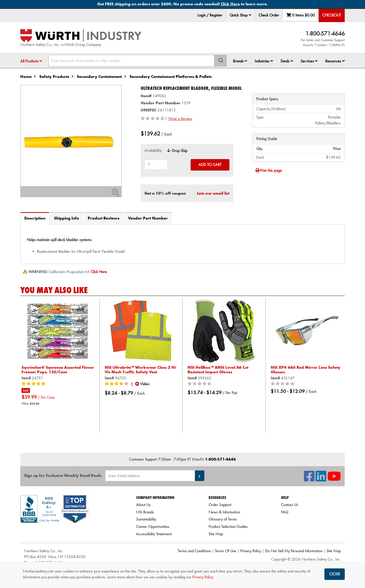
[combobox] (138, 61)
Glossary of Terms (223, 519)
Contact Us (290, 505)
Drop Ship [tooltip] (180, 151)
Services (309, 61)
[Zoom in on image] (71, 136)
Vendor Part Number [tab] (148, 218)
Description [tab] (35, 218)
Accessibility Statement (154, 534)
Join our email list (213, 193)
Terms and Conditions (194, 551)
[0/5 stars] (200, 384)
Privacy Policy (251, 551)
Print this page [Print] (268, 170)
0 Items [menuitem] (301, 15)
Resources (335, 61)
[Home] (81, 36)
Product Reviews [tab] (104, 218)
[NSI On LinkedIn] (321, 479)
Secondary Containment (99, 77)
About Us (143, 505)
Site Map (216, 534)
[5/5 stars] (34, 384)
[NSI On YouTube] (334, 479)
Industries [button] (264, 61)
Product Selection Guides (228, 526)
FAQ (285, 512)
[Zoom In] (116, 194)
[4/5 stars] (117, 384)
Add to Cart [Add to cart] (210, 165)
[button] (250, 15)
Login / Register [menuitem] (210, 15)
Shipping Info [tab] (67, 218)
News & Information (224, 512)
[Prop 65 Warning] (99, 272)
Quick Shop (240, 15)
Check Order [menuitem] (269, 15)
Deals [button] (287, 61)
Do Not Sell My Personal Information (294, 551)
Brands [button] (240, 61)
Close (335, 574)
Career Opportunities (153, 526)
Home (26, 77)
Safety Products (54, 77)
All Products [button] (31, 61)
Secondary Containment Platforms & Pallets (171, 77)
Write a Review (180, 119)
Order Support (220, 505)
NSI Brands (145, 512)
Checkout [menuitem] (332, 15)
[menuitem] (241, 15)
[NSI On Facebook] (309, 479)
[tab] (182, 244)
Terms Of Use (226, 551)
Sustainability (146, 519)
